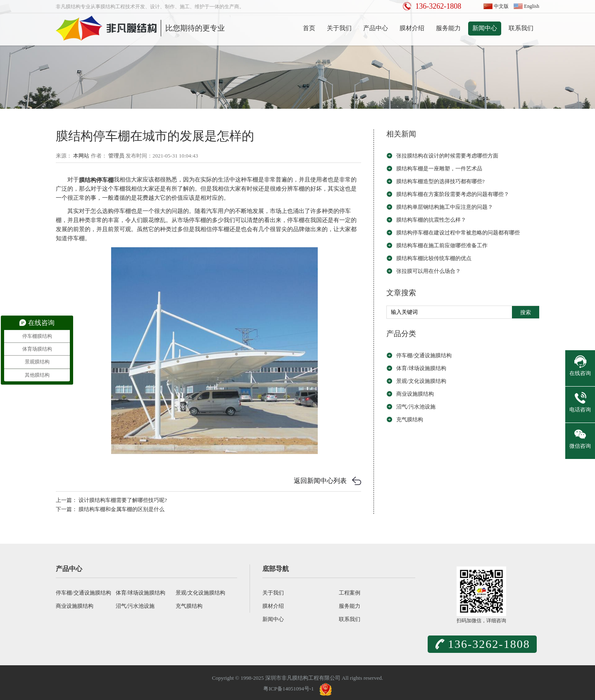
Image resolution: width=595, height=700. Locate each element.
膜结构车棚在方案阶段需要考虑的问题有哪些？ (453, 194)
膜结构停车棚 (96, 180)
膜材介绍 (412, 28)
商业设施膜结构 (415, 394)
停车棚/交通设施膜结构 (424, 355)
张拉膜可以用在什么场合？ (428, 271)
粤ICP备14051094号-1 (288, 689)
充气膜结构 (410, 419)
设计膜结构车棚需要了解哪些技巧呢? (123, 500)
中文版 (501, 6)
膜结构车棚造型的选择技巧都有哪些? (440, 181)
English (532, 6)
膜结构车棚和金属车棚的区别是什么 (121, 509)
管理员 (116, 156)
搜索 (526, 312)
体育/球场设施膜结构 (421, 368)
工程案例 (350, 593)
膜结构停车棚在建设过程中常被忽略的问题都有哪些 (458, 233)
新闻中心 (485, 28)
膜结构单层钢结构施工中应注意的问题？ (445, 207)
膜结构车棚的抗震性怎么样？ (431, 220)
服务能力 (448, 28)
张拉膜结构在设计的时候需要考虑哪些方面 (447, 156)
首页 (309, 28)
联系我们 (521, 28)
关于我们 (339, 28)
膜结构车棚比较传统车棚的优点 (434, 258)
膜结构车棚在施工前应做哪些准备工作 (442, 245)
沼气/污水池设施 (416, 407)
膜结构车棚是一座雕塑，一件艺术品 (439, 168)
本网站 (81, 156)
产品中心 (376, 28)
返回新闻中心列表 (320, 481)
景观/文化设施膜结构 (421, 381)
